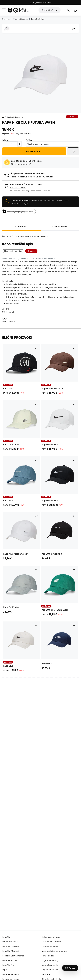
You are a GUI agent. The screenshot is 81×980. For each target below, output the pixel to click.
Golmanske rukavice (51, 937)
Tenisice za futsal (10, 942)
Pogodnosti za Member (40, 3)
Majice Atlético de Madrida (54, 951)
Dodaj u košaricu (34, 151)
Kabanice (46, 974)
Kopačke (6, 937)
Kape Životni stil (38, 19)
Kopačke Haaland (10, 946)
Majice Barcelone (50, 946)
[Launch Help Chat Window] (70, 968)
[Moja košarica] (75, 10)
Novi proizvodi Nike (13, 251)
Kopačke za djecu (10, 974)
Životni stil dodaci (21, 19)
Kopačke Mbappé (11, 951)
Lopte (5, 970)
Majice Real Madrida (51, 942)
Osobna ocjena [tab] (60, 226)
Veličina (29, 140)
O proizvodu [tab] (21, 226)
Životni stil (6, 19)
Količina (5, 140)
